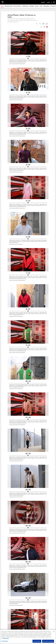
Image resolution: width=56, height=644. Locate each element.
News (28, 545)
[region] (28, 637)
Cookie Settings (5, 641)
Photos (28, 550)
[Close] (54, 632)
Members (28, 608)
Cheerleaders (28, 555)
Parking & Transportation (28, 592)
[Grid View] (44, 39)
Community (28, 557)
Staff (28, 583)
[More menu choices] (54, 14)
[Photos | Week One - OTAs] (28, 532)
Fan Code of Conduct (28, 600)
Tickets (28, 611)
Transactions (28, 576)
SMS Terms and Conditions (28, 628)
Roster (28, 568)
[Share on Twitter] (40, 37)
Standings (28, 578)
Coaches (28, 581)
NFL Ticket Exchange (28, 621)
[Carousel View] (41, 39)
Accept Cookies (37, 641)
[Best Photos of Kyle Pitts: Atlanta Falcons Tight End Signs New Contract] (28, 515)
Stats (28, 571)
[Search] (52, 14)
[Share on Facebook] (37, 37)
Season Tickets (28, 613)
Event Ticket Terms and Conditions (28, 623)
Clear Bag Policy (28, 597)
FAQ (28, 626)
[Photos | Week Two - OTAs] (28, 527)
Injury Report (28, 573)
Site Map (28, 560)
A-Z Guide (28, 595)
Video (28, 547)
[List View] (47, 39)
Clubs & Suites (28, 618)
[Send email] (43, 37)
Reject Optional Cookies (48, 641)
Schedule (28, 566)
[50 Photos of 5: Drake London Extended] (28, 521)
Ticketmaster (28, 616)
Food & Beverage (28, 602)
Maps (28, 590)
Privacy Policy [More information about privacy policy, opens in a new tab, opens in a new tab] (6, 638)
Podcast (28, 552)
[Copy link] (47, 36)
